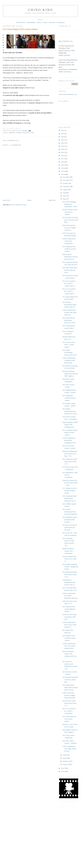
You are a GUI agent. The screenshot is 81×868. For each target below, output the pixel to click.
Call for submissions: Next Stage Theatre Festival (69, 749)
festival (26, 133)
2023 (63, 140)
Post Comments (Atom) (19, 205)
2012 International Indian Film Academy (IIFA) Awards (70, 687)
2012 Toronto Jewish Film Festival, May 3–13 (69, 703)
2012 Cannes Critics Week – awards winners (69, 345)
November (66, 180)
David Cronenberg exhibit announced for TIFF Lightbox (70, 374)
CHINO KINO (40, 10)
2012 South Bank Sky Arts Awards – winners (69, 719)
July (64, 193)
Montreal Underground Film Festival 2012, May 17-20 (70, 454)
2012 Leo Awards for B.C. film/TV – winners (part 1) (69, 291)
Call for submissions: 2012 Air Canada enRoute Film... (69, 646)
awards (12, 133)
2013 (63, 171)
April (65, 755)
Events (45, 22)
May (64, 199)
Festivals (52, 22)
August (65, 190)
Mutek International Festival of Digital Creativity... (69, 228)
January (66, 764)
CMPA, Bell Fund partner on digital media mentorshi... (69, 695)
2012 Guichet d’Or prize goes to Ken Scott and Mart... (70, 220)
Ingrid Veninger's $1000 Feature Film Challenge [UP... (70, 425)
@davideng (68, 72)
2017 (63, 159)
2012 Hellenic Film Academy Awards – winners (70, 638)
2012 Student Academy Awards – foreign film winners (70, 567)
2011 (63, 768)
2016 (63, 162)
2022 (63, 143)
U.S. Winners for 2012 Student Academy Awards (70, 491)
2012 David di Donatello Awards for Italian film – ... (70, 680)
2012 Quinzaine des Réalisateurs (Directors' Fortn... (69, 320)
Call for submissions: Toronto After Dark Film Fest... (69, 312)
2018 (63, 156)
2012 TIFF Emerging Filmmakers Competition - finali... (70, 204)
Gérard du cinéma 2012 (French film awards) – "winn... (70, 483)
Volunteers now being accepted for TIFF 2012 (69, 617)
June (64, 196)
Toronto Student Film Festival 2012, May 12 (70, 559)
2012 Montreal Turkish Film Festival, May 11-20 (70, 574)
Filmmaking (31, 22)
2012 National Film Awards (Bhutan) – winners (69, 609)
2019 (63, 152)
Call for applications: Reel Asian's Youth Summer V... (69, 625)
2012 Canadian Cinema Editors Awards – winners (70, 432)
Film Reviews (21, 22)
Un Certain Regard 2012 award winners (20, 29)
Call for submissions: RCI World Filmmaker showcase (70, 596)
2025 (63, 134)
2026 (63, 130)
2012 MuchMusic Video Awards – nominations (70, 475)
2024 (63, 137)
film (32, 133)
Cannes (19, 133)
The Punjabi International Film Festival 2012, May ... (70, 411)
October (66, 183)
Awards (39, 22)
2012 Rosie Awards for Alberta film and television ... (70, 527)
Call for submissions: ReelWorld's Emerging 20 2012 (69, 440)
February (66, 761)
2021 (63, 146)
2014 (63, 168)
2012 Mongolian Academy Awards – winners (70, 398)
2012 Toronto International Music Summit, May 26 (70, 305)
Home (29, 200)
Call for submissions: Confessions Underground (69, 241)
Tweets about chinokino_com (68, 94)
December (66, 177)
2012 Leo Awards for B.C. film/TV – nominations (69, 711)
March (65, 758)
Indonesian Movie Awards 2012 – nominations (68, 551)
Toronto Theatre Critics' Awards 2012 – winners (70, 212)
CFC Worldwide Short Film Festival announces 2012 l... (70, 498)
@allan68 (67, 55)
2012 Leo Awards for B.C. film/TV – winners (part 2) (69, 283)
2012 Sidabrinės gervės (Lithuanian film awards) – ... (70, 520)
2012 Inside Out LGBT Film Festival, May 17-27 (70, 461)
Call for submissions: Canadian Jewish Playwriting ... (69, 360)
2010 (63, 771)
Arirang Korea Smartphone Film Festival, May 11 (69, 582)
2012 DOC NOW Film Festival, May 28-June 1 (70, 270)
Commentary (61, 22)
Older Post (52, 200)
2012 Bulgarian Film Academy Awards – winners (70, 249)
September (66, 186)
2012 (63, 174)
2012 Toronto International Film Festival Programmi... (70, 512)
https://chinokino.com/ (66, 41)
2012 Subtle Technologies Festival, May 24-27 (70, 352)
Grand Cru (74, 69)
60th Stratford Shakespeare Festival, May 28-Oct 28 (70, 257)
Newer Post (6, 200)
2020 (63, 149)
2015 (63, 165)
